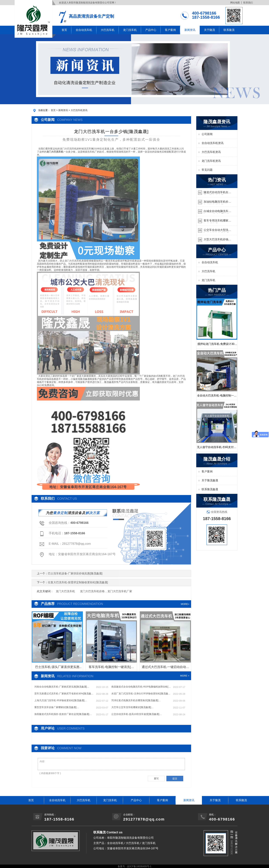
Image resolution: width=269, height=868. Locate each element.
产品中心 (151, 30)
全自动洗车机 (84, 30)
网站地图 (235, 3)
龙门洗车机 (130, 30)
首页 (64, 30)
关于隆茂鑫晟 (210, 480)
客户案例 (170, 30)
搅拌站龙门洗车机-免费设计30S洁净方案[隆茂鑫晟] (217, 345)
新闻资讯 (190, 30)
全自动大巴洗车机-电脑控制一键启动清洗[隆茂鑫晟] (217, 397)
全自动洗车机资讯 (213, 143)
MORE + (185, 676)
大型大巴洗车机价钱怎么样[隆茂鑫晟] (217, 240)
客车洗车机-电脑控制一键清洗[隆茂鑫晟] (111, 668)
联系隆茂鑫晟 (210, 489)
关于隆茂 (209, 30)
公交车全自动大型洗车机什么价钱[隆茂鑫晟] (217, 230)
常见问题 (207, 170)
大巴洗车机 (108, 30)
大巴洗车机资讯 (79, 110)
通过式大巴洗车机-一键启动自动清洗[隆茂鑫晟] (165, 668)
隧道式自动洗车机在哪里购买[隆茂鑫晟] (217, 193)
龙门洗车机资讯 (211, 161)
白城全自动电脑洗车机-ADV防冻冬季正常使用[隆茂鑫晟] (217, 212)
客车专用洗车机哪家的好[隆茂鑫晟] (217, 221)
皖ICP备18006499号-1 (139, 866)
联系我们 (248, 3)
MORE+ (185, 604)
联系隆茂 (229, 30)
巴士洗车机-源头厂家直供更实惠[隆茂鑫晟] (57, 668)
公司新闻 (207, 134)
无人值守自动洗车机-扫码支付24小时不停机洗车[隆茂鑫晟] (217, 449)
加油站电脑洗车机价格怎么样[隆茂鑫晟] (217, 202)
